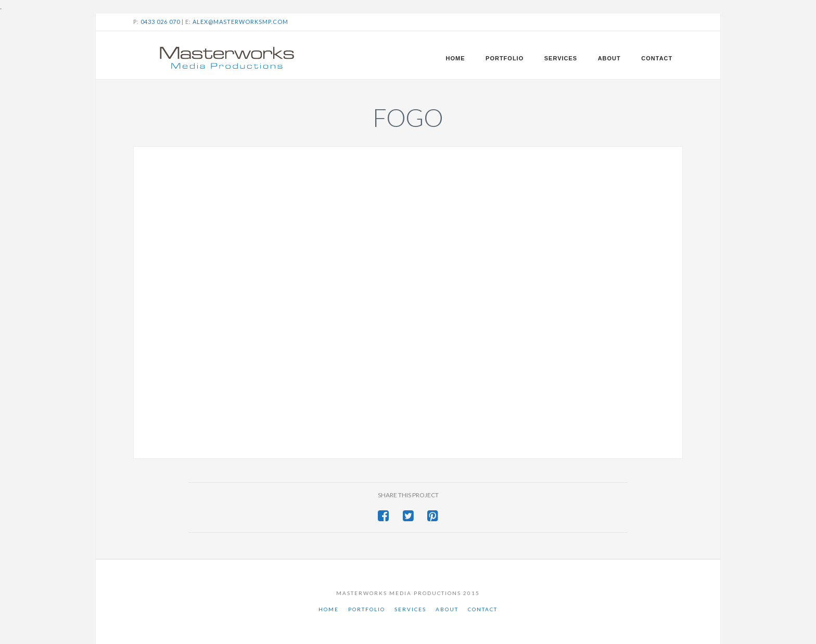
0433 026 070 (160, 22)
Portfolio (367, 609)
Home (329, 609)
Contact (483, 609)
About (447, 609)
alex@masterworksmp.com (240, 22)
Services (410, 609)
